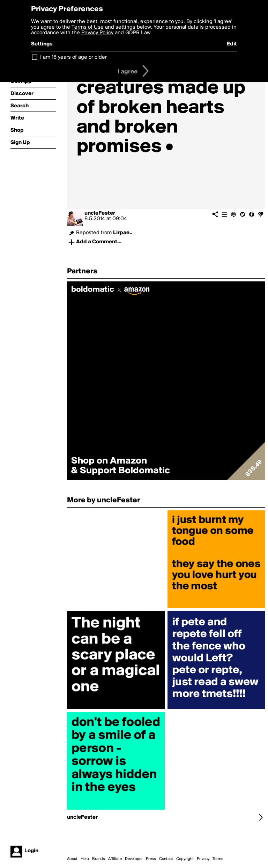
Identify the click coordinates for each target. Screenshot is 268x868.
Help (85, 859)
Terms (218, 859)
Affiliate (115, 859)
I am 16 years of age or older (73, 57)
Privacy (203, 859)
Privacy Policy (97, 33)
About (72, 859)
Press (151, 859)
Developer (134, 859)
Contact (166, 859)
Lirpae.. (123, 233)
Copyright (185, 859)
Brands (99, 859)
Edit (232, 44)
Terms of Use (88, 27)
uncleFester (100, 213)
